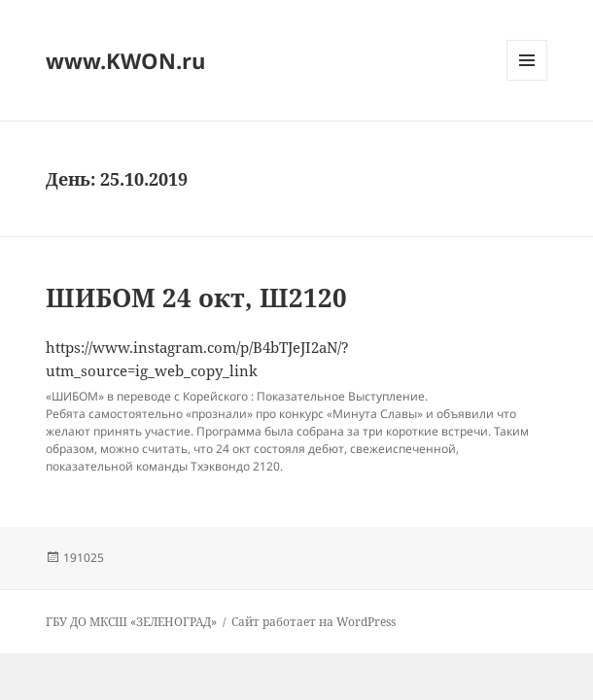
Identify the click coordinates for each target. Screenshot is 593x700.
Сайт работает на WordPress (314, 622)
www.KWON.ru (125, 60)
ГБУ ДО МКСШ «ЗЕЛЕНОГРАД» (131, 622)
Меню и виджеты (527, 80)
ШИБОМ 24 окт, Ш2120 (196, 297)
